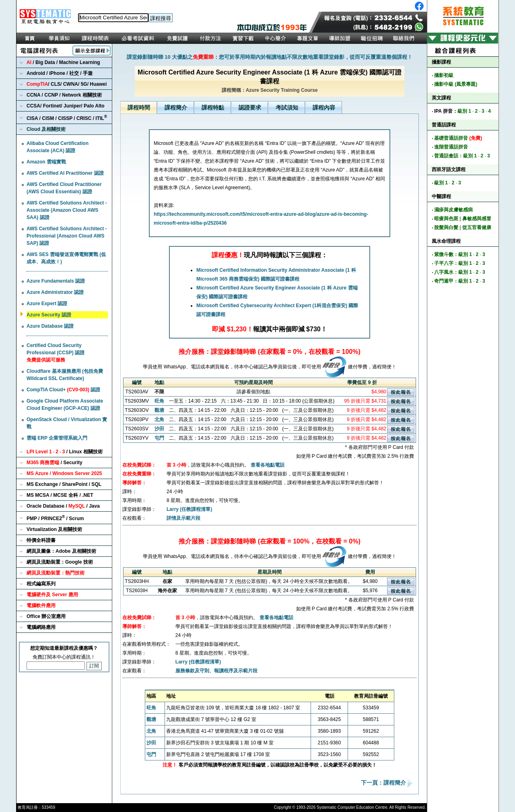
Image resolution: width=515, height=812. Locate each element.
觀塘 (159, 410)
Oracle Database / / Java (63, 506)
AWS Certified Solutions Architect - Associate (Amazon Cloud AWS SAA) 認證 (67, 210)
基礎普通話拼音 (458, 138)
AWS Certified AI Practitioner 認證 (65, 173)
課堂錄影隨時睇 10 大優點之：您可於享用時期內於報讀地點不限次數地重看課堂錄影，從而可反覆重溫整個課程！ (270, 57)
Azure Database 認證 (50, 326)
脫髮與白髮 (446, 227)
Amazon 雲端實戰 (46, 162)
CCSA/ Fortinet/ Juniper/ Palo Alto (66, 106)
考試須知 (287, 107)
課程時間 (139, 107)
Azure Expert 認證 (47, 304)
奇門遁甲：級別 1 (453, 281)
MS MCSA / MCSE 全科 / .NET (60, 495)
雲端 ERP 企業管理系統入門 (57, 438)
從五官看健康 (477, 227)
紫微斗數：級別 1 (453, 254)
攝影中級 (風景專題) (456, 84)
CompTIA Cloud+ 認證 (63, 390)
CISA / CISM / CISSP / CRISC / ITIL (67, 118)
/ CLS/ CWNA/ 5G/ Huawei (67, 84)
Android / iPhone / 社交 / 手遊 (60, 73)
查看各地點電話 (268, 465)
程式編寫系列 (41, 584)
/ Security (55, 463)
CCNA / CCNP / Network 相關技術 (64, 95)
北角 (159, 419)
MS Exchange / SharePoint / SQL (64, 484)
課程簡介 (176, 107)
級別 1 (464, 111)
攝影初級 (444, 75)
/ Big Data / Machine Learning (63, 62)
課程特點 (213, 107)
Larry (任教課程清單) (189, 509)
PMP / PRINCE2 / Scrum (55, 518)
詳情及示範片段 (183, 518)
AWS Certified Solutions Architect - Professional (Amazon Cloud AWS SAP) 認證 (67, 236)
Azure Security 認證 (49, 315)
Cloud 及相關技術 (46, 129)
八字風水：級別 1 (453, 272)
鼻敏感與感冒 (477, 219)
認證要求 (250, 107)
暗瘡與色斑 (446, 219)
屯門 (159, 438)
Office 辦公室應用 (46, 616)
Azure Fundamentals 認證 (56, 281)
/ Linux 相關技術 (65, 452)
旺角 (159, 401)
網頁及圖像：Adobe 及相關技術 (61, 551)
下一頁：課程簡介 (384, 783)
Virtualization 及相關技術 (54, 529)
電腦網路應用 (41, 627)
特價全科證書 (41, 540)
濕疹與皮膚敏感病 (453, 210)
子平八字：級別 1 (453, 263)
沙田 (159, 429)
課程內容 (324, 107)
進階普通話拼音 (451, 147)
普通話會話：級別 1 (455, 156)
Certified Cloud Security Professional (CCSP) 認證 (56, 353)
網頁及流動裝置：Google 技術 (60, 562)
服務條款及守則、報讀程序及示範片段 (216, 671)
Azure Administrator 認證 (55, 292)
